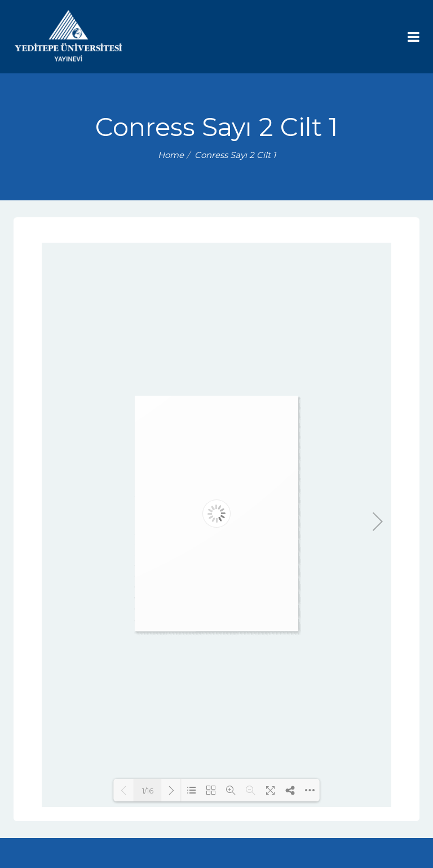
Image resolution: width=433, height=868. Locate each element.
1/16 (148, 791)
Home (171, 155)
